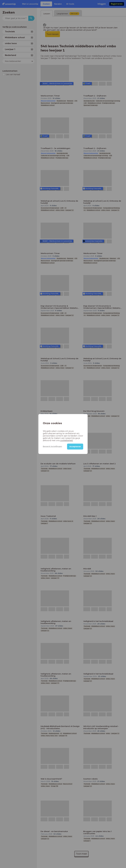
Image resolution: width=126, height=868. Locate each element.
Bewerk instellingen (52, 446)
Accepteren (75, 447)
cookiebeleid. (67, 440)
